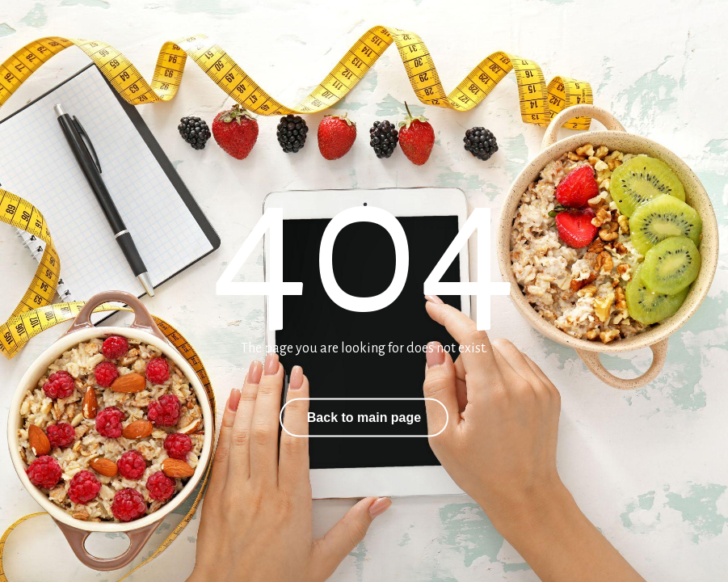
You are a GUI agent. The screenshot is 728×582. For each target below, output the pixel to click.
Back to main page (364, 418)
